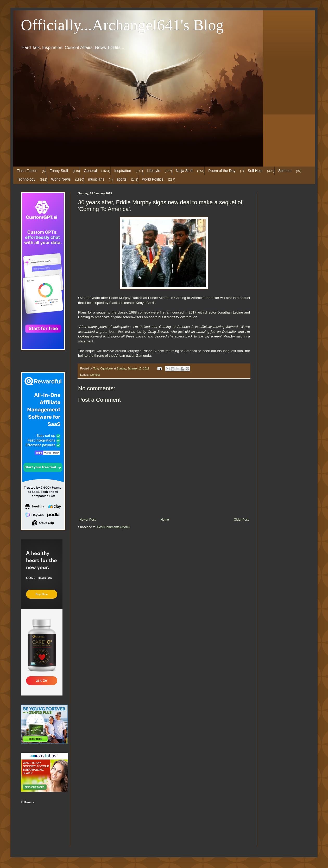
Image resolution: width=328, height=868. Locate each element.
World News (61, 179)
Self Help (255, 171)
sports (122, 179)
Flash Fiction (27, 171)
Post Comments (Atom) (113, 527)
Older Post (241, 520)
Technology (26, 179)
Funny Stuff (59, 171)
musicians (96, 179)
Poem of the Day (222, 171)
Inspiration (123, 171)
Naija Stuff (184, 171)
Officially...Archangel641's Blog (122, 25)
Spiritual (285, 171)
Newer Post (87, 520)
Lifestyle (153, 171)
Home (165, 520)
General (90, 171)
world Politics (153, 179)
